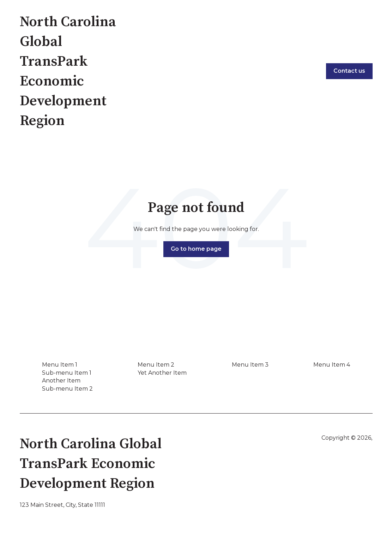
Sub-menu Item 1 (67, 373)
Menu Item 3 (250, 365)
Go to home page (196, 249)
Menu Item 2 (156, 365)
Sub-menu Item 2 (67, 389)
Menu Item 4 (332, 365)
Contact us (349, 71)
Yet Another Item (162, 373)
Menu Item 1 (60, 365)
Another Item (61, 381)
